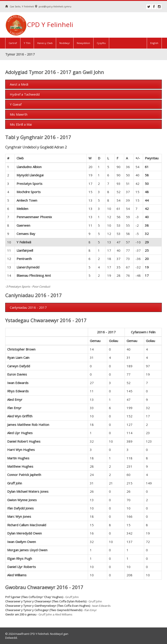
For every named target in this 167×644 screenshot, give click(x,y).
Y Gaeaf (16, 104)
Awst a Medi (19, 84)
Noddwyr (65, 43)
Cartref (13, 43)
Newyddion (83, 43)
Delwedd (11, 638)
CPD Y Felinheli (39, 24)
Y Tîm (27, 43)
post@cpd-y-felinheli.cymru (53, 6)
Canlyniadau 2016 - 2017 (28, 307)
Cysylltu (101, 43)
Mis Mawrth (19, 114)
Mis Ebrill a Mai (21, 124)
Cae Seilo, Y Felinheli (20, 6)
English (154, 43)
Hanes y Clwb (45, 43)
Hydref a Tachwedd (25, 94)
